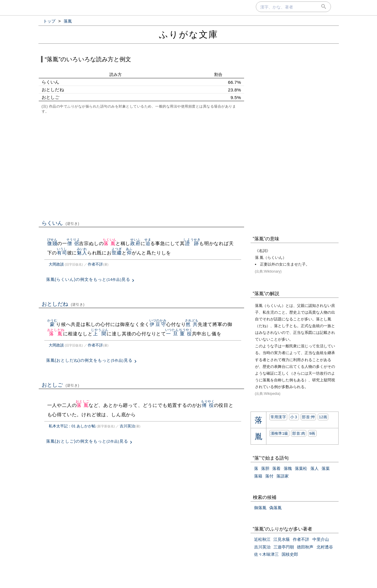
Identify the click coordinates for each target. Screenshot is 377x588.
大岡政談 (56, 264)
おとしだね (63, 304)
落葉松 (301, 468)
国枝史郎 (290, 554)
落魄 (288, 468)
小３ (294, 417)
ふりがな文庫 (189, 34)
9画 (312, 433)
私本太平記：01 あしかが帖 (72, 426)
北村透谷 (325, 547)
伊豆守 (158, 324)
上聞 (100, 334)
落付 (269, 476)
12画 (323, 417)
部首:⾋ (308, 417)
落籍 (258, 476)
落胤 (110, 243)
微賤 (52, 243)
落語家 (283, 476)
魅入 (82, 253)
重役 (186, 334)
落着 (276, 468)
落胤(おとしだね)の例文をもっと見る (89, 360)
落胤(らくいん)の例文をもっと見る (88, 279)
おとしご (61, 385)
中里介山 (321, 539)
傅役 (208, 405)
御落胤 (260, 508)
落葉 (326, 468)
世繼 (117, 253)
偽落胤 (275, 508)
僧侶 (73, 243)
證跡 (192, 243)
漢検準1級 (279, 433)
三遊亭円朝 (284, 547)
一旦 (172, 334)
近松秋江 (262, 539)
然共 (192, 324)
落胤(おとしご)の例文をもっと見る (87, 441)
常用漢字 (278, 417)
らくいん (61, 223)
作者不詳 (95, 264)
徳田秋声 (305, 547)
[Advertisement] (141, 166)
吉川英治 (127, 426)
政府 (135, 243)
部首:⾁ (299, 433)
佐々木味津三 (266, 554)
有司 (62, 253)
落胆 (265, 468)
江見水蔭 (282, 539)
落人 (315, 468)
